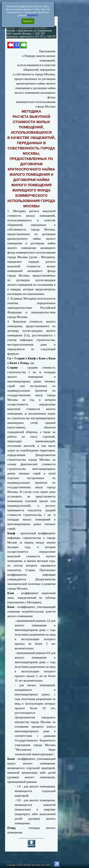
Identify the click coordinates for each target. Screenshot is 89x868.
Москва (11, 28)
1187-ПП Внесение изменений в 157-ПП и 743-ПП (31, 35)
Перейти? (33, 15)
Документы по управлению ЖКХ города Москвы (29, 32)
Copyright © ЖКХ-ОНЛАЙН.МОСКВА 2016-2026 (29, 865)
